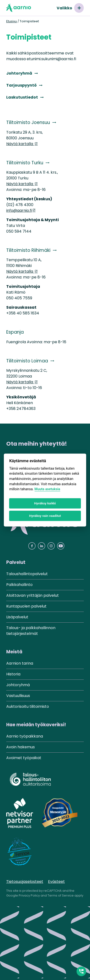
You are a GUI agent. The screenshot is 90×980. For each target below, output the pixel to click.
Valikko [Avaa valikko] (70, 8)
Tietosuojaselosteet (25, 882)
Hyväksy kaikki (45, 503)
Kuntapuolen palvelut (26, 606)
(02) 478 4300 (20, 205)
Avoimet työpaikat (24, 758)
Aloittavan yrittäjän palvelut (33, 595)
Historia (13, 674)
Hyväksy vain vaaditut (45, 516)
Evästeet (56, 882)
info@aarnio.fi (19, 210)
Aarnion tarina (20, 663)
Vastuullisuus (18, 696)
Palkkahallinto (19, 585)
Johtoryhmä (19, 73)
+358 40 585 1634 (23, 313)
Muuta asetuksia (47, 489)
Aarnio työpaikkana (25, 736)
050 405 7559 (19, 298)
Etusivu (12, 21)
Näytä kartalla (20, 144)
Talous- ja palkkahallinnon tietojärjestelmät (31, 631)
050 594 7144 (19, 231)
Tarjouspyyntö (21, 85)
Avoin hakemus (21, 747)
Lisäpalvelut (17, 617)
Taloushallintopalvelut (27, 574)
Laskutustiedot (22, 97)
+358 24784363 (21, 409)
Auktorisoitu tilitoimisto (28, 706)
